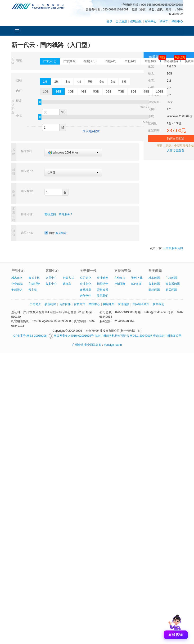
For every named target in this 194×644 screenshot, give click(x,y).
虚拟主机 (34, 278)
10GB (160, 92)
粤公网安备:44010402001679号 (71, 336)
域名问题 (154, 278)
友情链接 (123, 304)
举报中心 (177, 21)
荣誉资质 (103, 290)
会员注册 (121, 21)
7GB (121, 92)
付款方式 (68, 278)
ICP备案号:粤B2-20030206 (29, 336)
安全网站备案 (93, 345)
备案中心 (51, 284)
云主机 (33, 290)
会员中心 (51, 278)
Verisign (109, 345)
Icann (118, 345)
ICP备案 (136, 284)
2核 (56, 82)
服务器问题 (173, 284)
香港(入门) (90, 61)
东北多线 (153, 60)
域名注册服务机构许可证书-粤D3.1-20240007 (124, 336)
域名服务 (17, 278)
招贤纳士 (103, 284)
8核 (124, 82)
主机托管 (34, 284)
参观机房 (86, 290)
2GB (59, 92)
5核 (90, 82)
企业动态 (103, 278)
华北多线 (130, 61)
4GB (84, 92)
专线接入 (17, 290)
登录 (109, 21)
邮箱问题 (154, 290)
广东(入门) (50, 61)
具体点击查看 (176, 150)
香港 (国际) (172, 60)
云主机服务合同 (173, 248)
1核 (45, 82)
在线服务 (120, 278)
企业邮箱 (17, 284)
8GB (134, 92)
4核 (79, 82)
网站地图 (109, 304)
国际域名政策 (141, 304)
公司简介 (86, 278)
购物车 (164, 21)
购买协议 (61, 233)
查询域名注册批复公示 (167, 336)
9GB (146, 92)
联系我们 (103, 296)
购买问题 (171, 290)
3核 (68, 82)
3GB (71, 92)
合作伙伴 (86, 296)
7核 (113, 82)
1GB (46, 92)
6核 (102, 82)
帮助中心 (151, 21)
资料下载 (137, 278)
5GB (96, 92)
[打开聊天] (176, 626)
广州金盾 (78, 345)
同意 (56, 233)
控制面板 (136, 21)
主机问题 (171, 278)
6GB (109, 92)
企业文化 (86, 284)
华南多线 (110, 61)
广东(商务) (70, 61)
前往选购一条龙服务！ (59, 214)
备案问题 (154, 284)
